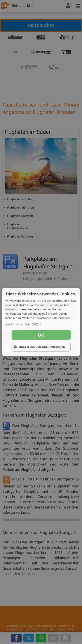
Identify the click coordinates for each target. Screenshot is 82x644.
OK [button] (41, 335)
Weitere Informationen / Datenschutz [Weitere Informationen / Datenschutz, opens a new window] (46, 318)
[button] (41, 324)
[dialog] (41, 322)
